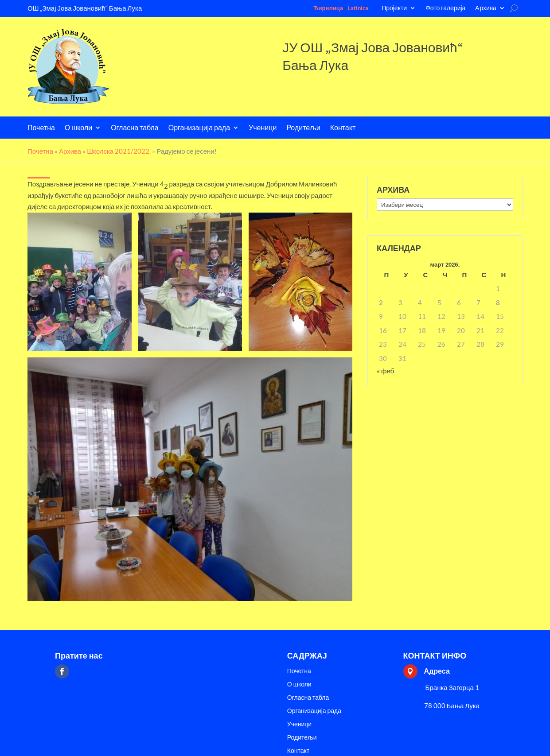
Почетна (41, 128)
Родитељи (303, 128)
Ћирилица (328, 8)
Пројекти (394, 8)
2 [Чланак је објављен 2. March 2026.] (381, 302)
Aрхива (486, 8)
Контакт (343, 128)
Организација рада (199, 128)
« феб (385, 371)
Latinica (358, 8)
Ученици (263, 128)
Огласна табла (135, 128)
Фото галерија (445, 8)
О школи (78, 128)
